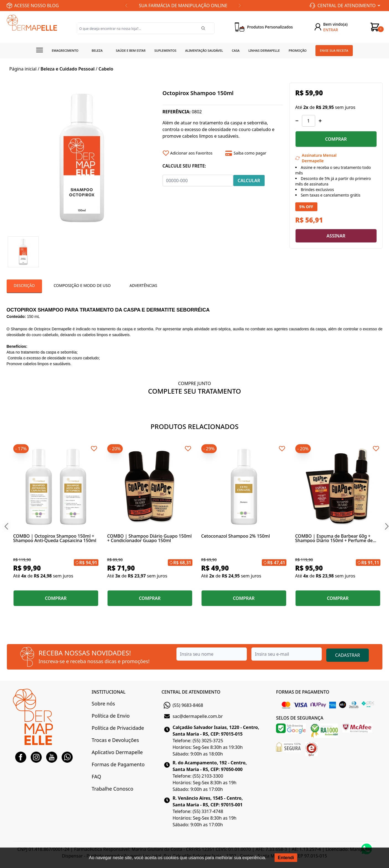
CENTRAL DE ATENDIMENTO (191, 692)
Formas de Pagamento (118, 764)
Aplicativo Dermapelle (117, 752)
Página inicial (23, 69)
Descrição (24, 285)
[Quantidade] (309, 121)
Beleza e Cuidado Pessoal (68, 69)
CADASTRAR (348, 655)
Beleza (97, 50)
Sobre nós (103, 704)
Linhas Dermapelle (264, 50)
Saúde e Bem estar (131, 50)
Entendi (286, 858)
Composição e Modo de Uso (82, 285)
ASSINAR (336, 236)
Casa (236, 50)
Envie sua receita (334, 50)
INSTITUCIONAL (109, 692)
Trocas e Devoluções (115, 740)
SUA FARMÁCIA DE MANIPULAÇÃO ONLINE (183, 6)
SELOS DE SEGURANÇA (300, 718)
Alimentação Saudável (204, 50)
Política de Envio (111, 716)
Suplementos (165, 50)
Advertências (143, 285)
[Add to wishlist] (192, 153)
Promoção (298, 50)
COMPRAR (336, 139)
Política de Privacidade (118, 728)
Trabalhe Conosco (113, 789)
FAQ (96, 777)
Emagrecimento (65, 50)
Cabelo (106, 69)
